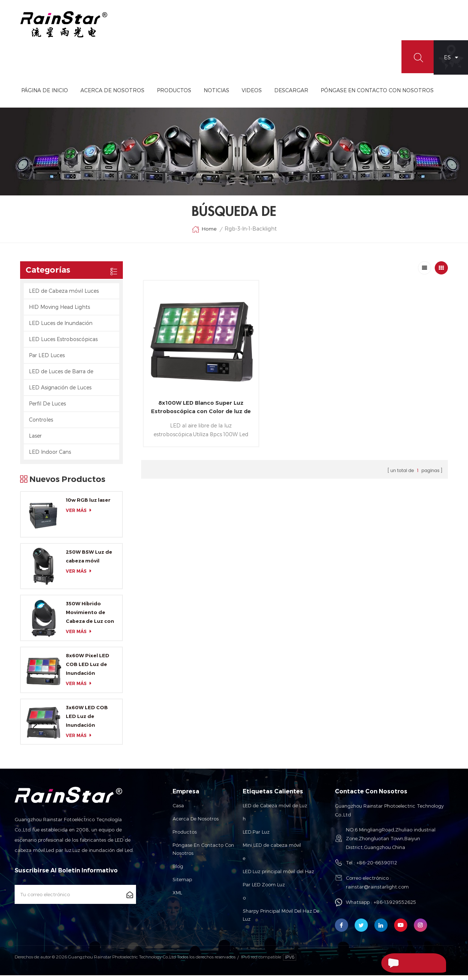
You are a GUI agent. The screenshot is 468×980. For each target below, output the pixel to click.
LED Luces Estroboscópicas (63, 344)
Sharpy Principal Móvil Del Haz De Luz (281, 920)
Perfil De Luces (47, 408)
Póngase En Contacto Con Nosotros (412, 95)
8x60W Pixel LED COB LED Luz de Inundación (88, 669)
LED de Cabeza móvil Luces (64, 296)
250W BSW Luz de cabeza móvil (89, 561)
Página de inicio (79, 95)
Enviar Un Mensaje (406, 963)
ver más (81, 515)
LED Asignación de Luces (60, 392)
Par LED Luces (47, 360)
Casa (178, 811)
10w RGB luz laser (88, 505)
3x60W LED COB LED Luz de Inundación (87, 721)
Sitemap (182, 884)
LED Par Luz (256, 837)
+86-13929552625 (395, 907)
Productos (208, 95)
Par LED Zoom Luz (264, 890)
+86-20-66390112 (377, 868)
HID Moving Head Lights (59, 312)
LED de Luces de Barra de (61, 376)
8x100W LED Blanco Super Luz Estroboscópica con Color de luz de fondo (192, 395)
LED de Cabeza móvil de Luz (275, 811)
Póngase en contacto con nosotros (203, 854)
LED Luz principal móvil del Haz (278, 876)
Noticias (251, 95)
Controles (41, 424)
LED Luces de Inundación (61, 328)
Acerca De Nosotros (147, 95)
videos (286, 95)
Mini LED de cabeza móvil (272, 850)
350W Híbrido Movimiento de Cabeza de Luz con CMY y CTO (90, 618)
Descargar (326, 95)
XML (177, 898)
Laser (35, 440)
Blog (178, 871)
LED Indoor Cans (50, 457)
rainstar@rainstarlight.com (377, 892)
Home (204, 234)
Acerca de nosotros (196, 824)
